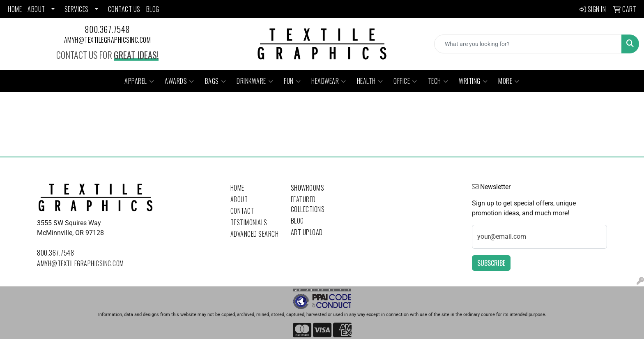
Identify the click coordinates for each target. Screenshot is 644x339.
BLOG (153, 9)
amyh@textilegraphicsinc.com (108, 40)
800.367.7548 (107, 29)
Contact (243, 211)
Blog (297, 221)
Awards (179, 81)
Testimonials (249, 222)
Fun (292, 81)
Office (405, 81)
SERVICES (77, 9)
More (509, 81)
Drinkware (255, 81)
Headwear (329, 81)
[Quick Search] (528, 44)
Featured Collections (308, 204)
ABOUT (36, 9)
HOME (15, 9)
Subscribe (491, 263)
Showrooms (308, 188)
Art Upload (307, 232)
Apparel (139, 81)
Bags (216, 81)
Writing (473, 81)
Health (370, 81)
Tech (438, 81)
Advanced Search (255, 234)
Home (237, 188)
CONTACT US (124, 9)
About (239, 199)
